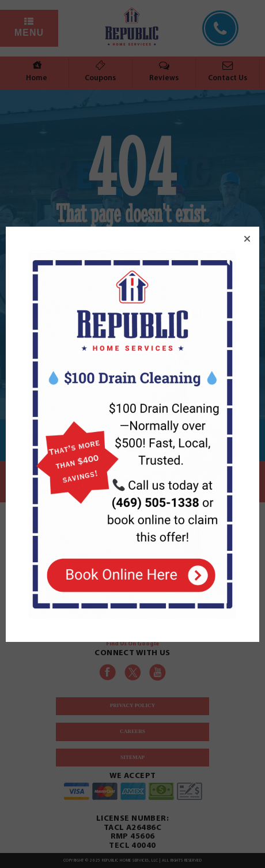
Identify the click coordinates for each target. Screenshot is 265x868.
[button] (247, 239)
